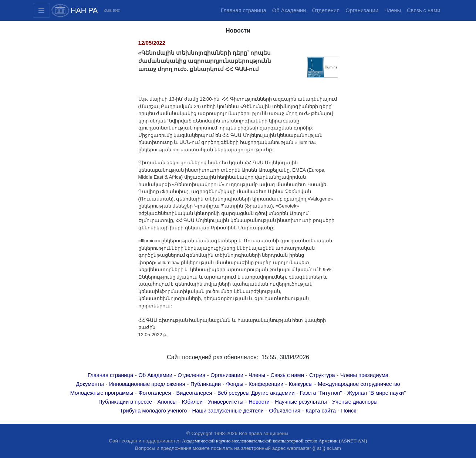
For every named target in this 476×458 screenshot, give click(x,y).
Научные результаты (301, 402)
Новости (259, 402)
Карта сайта (321, 411)
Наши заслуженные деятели (228, 411)
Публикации (206, 384)
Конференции (266, 384)
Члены (393, 10)
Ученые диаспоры (355, 402)
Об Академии (289, 10)
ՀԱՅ (108, 11)
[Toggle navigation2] (41, 10)
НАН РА (84, 10)
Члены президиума (364, 375)
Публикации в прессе (125, 402)
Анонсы (167, 402)
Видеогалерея (194, 393)
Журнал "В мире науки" (377, 393)
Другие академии (273, 393)
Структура (322, 375)
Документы (90, 384)
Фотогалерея (155, 393)
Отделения (326, 10)
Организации (362, 10)
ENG (117, 11)
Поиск (349, 411)
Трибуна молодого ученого (153, 411)
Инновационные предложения (147, 384)
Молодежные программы (102, 393)
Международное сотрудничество (359, 384)
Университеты (226, 402)
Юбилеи (192, 402)
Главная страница (244, 10)
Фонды (234, 384)
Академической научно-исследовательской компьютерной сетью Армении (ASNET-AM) (275, 441)
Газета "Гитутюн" (321, 393)
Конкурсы (301, 384)
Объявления (285, 411)
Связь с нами (423, 10)
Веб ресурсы (234, 393)
